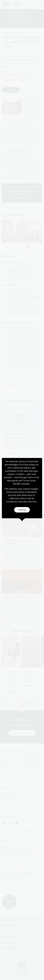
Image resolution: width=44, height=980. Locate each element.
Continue (22, 510)
